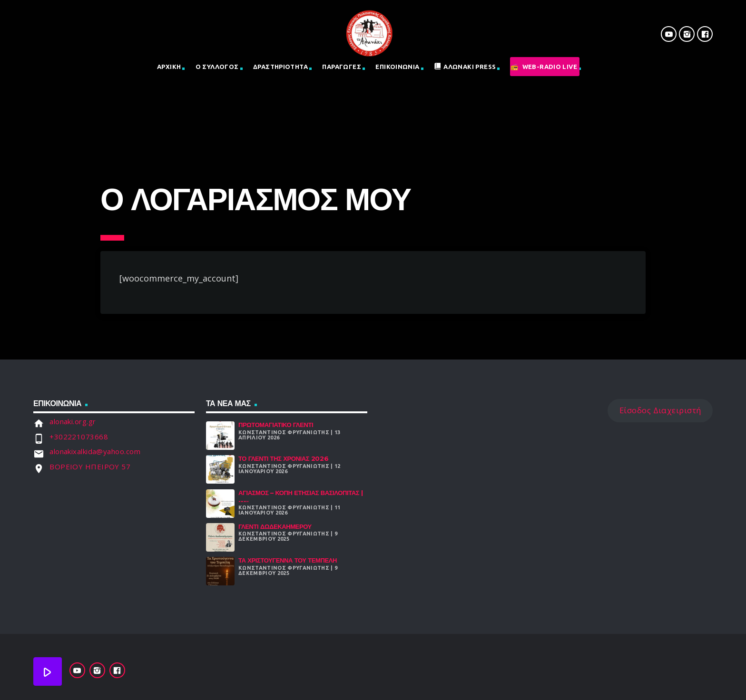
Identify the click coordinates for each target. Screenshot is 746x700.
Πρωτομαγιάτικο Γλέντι (276, 425)
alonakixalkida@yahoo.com (95, 451)
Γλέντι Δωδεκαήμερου (275, 526)
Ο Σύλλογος (217, 67)
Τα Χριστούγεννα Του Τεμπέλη (288, 560)
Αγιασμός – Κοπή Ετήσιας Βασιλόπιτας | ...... (300, 496)
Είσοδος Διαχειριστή (660, 410)
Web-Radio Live (550, 67)
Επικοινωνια (397, 67)
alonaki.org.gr (73, 421)
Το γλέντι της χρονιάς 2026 (283, 458)
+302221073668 (79, 437)
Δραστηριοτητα (280, 67)
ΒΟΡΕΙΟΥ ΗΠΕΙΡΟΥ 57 (90, 467)
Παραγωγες (342, 67)
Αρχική (169, 67)
